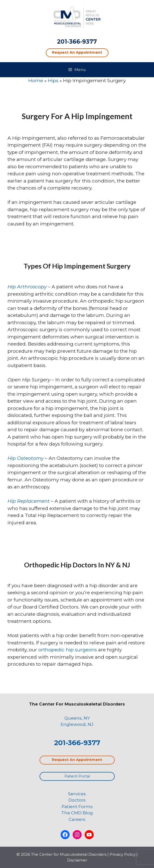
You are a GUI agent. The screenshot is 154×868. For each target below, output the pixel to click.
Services (77, 794)
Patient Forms (77, 807)
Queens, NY (77, 718)
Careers (77, 819)
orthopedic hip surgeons (68, 650)
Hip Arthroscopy (27, 287)
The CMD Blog (77, 813)
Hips (53, 81)
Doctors (77, 800)
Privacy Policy (123, 854)
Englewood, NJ (77, 724)
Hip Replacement (29, 501)
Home (36, 81)
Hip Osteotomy (26, 458)
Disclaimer (77, 860)
